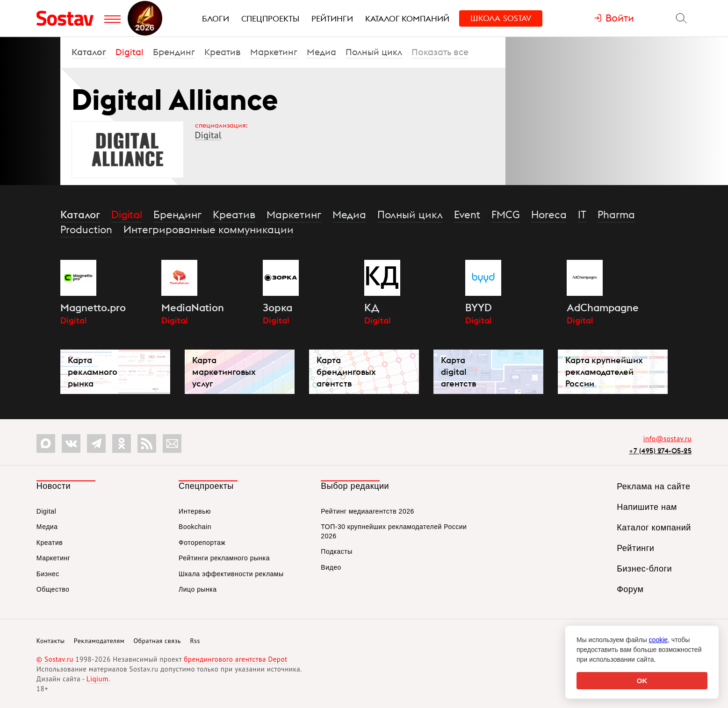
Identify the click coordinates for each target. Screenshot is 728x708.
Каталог (89, 52)
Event (467, 215)
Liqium (97, 679)
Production (86, 229)
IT (582, 215)
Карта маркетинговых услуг (224, 372)
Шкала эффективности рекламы (231, 574)
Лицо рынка (198, 589)
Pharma (616, 215)
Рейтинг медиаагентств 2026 (367, 511)
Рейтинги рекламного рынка (224, 558)
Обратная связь (157, 641)
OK (642, 681)
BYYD (479, 308)
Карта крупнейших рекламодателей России (604, 372)
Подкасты (336, 551)
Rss (195, 641)
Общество (53, 589)
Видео (331, 567)
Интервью (195, 511)
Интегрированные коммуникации (209, 229)
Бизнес (48, 574)
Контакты (51, 641)
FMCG (506, 215)
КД (372, 308)
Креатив (223, 52)
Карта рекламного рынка (93, 372)
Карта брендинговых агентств (346, 372)
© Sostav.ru (55, 659)
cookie (658, 640)
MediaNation (193, 308)
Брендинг (174, 52)
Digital (130, 52)
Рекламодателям (99, 641)
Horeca (549, 215)
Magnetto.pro (93, 308)
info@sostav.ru (668, 439)
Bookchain (195, 527)
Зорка (278, 308)
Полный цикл (374, 52)
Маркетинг (274, 52)
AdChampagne (603, 308)
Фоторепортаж (202, 543)
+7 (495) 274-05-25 (660, 451)
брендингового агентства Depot (235, 659)
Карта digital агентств (458, 372)
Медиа (321, 52)
